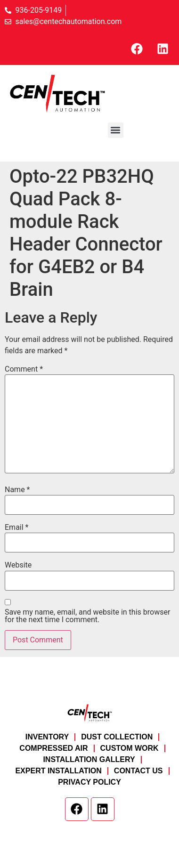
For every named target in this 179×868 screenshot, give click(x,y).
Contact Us (138, 771)
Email (16, 527)
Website (18, 565)
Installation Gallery (89, 759)
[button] (116, 130)
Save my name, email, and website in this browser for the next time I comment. (87, 616)
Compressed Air (53, 748)
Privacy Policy (89, 782)
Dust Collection (117, 737)
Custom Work (130, 748)
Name (17, 490)
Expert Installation (58, 771)
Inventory (47, 737)
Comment (24, 369)
